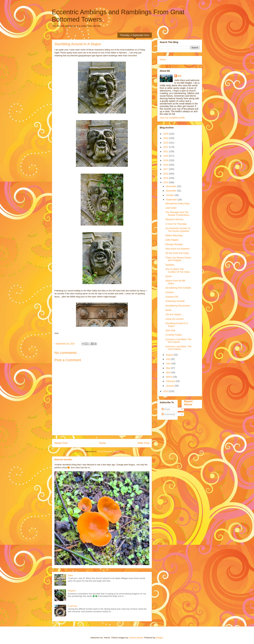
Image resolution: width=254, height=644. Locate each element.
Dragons (72, 591)
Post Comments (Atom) (108, 451)
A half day (72, 606)
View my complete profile (172, 118)
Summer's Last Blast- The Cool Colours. (178, 348)
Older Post (143, 443)
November (171, 191)
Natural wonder (63, 459)
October (170, 195)
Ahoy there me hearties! (177, 249)
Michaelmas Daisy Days (177, 203)
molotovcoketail (136, 638)
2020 (166, 156)
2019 (166, 160)
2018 (166, 165)
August (170, 355)
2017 (166, 169)
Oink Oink (170, 330)
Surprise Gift (172, 297)
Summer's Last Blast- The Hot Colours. (178, 341)
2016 (166, 174)
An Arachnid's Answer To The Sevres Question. (178, 230)
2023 (166, 143)
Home (103, 443)
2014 (166, 182)
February (171, 381)
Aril (180, 76)
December (171, 186)
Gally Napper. (172, 240)
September (172, 200)
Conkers (170, 292)
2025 (166, 134)
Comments (168, 414)
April (168, 372)
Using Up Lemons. (175, 319)
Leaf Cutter (171, 208)
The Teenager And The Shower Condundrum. (178, 214)
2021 (166, 151)
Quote (168, 276)
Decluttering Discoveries (178, 306)
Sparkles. (170, 265)
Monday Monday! (174, 244)
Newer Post (61, 443)
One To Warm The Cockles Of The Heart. (178, 271)
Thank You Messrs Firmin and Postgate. (178, 259)
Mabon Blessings (174, 235)
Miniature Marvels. (175, 219)
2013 (166, 391)
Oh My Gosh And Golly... (178, 253)
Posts (166, 409)
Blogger (159, 638)
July (168, 359)
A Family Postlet (173, 335)
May (168, 368)
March (169, 377)
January (170, 386)
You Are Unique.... (174, 314)
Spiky (70, 575)
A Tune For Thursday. (176, 224)
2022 (166, 147)
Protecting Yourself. (175, 301)
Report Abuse (188, 403)
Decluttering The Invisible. (178, 288)
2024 (166, 138)
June (169, 364)
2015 (166, 178)
